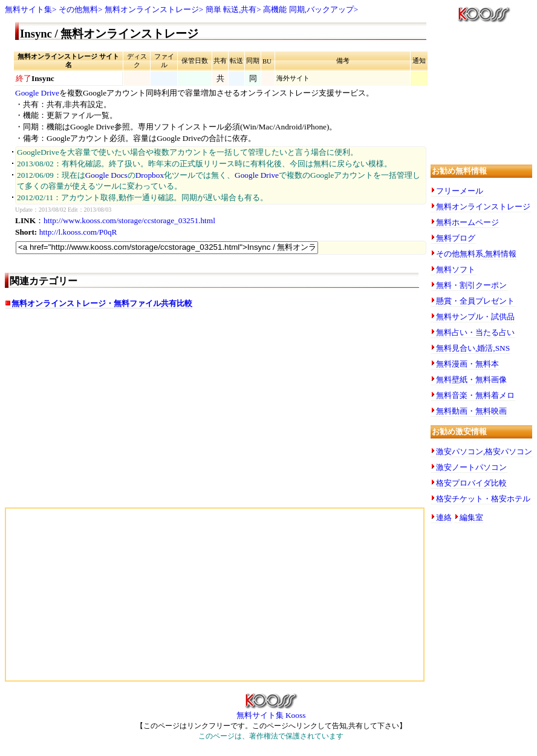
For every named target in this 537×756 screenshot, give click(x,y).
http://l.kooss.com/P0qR (78, 232)
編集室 (471, 517)
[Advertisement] (106, 414)
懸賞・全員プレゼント (475, 301)
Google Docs (106, 175)
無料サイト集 (28, 9)
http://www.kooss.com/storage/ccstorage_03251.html (129, 220)
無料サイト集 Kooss (271, 711)
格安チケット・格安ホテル (483, 499)
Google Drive (37, 93)
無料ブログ (456, 238)
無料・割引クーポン (471, 285)
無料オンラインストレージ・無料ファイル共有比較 (102, 303)
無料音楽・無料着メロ (475, 395)
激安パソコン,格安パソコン (484, 451)
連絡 (444, 517)
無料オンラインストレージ (152, 9)
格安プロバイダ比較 (471, 483)
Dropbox (150, 175)
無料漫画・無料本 (467, 364)
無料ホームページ (467, 222)
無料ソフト (456, 269)
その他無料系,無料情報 (476, 254)
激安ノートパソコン (471, 467)
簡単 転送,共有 (231, 9)
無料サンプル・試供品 (475, 317)
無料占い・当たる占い (475, 332)
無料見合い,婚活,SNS (473, 348)
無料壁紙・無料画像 (471, 380)
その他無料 (78, 9)
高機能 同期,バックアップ (308, 9)
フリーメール (460, 191)
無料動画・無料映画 (471, 411)
